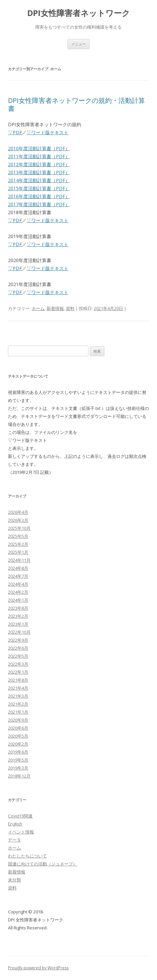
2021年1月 (18, 712)
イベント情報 (21, 832)
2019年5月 (18, 760)
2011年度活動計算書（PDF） (39, 156)
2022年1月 (18, 672)
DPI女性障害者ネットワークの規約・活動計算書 (77, 104)
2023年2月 (18, 616)
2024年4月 (18, 584)
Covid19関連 (20, 816)
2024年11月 (19, 560)
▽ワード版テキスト (48, 132)
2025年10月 (19, 528)
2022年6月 (18, 648)
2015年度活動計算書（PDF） (39, 188)
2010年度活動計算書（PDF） (39, 148)
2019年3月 (18, 768)
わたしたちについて (27, 856)
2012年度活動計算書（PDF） (39, 164)
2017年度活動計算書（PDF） (39, 204)
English (15, 824)
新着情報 (55, 308)
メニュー (78, 44)
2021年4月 (18, 688)
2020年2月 (18, 744)
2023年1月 (18, 624)
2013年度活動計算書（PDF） (39, 172)
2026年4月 (18, 512)
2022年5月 (18, 656)
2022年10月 (19, 632)
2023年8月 (18, 608)
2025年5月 (18, 536)
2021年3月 (18, 696)
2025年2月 (18, 544)
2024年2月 (18, 592)
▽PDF (15, 132)
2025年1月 (18, 552)
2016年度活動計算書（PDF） (39, 196)
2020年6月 (18, 728)
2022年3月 (18, 664)
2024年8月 (18, 568)
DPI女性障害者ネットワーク (79, 13)
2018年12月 (19, 776)
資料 (70, 308)
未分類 (14, 880)
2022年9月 (18, 640)
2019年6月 (18, 752)
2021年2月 (18, 704)
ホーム (38, 308)
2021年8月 (18, 680)
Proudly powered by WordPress (38, 968)
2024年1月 (18, 600)
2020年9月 (18, 720)
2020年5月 (18, 736)
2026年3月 (18, 520)
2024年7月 (18, 576)
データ (14, 840)
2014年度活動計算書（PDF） (39, 180)
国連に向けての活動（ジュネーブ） (43, 864)
